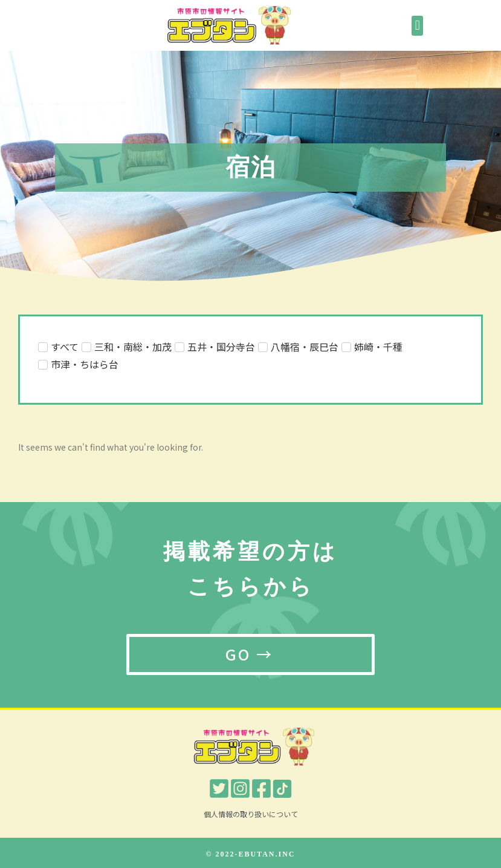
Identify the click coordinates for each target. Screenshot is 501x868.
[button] (417, 26)
